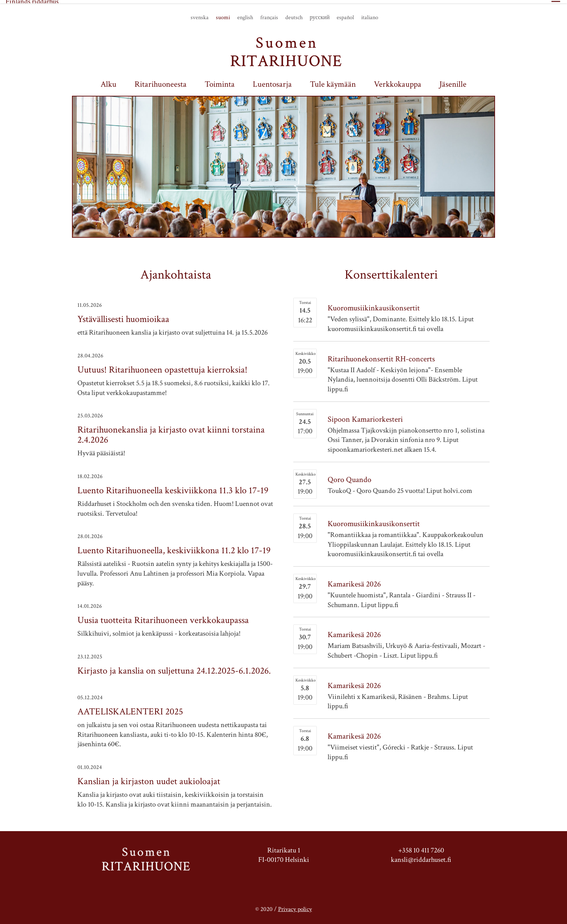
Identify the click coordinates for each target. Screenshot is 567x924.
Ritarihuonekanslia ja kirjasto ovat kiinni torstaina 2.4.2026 (171, 432)
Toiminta (220, 81)
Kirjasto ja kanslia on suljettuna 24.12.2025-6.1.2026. (174, 667)
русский (320, 14)
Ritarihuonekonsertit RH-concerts (381, 356)
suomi (223, 14)
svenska (200, 14)
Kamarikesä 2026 (354, 581)
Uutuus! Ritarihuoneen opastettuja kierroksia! (162, 366)
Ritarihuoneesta (161, 81)
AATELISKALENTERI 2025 (130, 708)
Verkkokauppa (398, 81)
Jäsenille (453, 81)
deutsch (294, 14)
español (345, 14)
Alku (108, 81)
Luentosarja (272, 81)
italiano (370, 14)
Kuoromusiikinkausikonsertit (374, 305)
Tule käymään (333, 81)
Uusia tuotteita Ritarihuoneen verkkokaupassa (163, 617)
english (245, 14)
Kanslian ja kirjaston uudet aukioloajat (149, 778)
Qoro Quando (349, 476)
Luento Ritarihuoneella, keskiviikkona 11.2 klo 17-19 (174, 547)
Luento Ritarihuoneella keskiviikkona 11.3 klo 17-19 (173, 487)
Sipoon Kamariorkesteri (365, 416)
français (269, 14)
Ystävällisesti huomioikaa (123, 316)
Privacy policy (295, 905)
